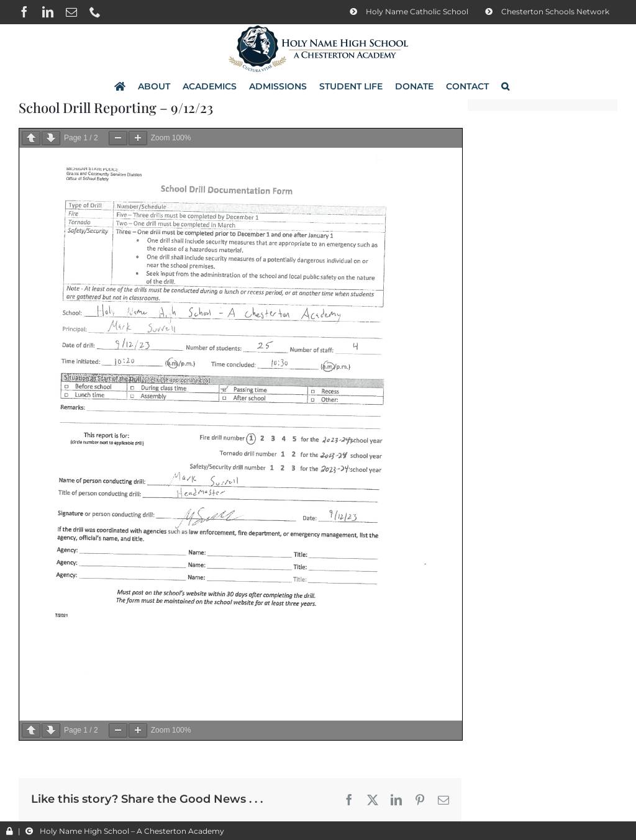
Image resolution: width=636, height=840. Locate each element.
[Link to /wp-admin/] (10, 831)
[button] (505, 86)
